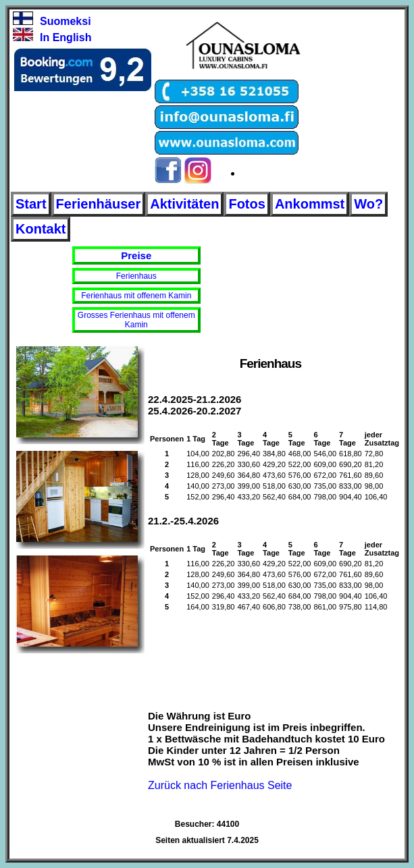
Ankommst (310, 204)
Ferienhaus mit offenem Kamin (136, 296)
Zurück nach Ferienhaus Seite (220, 785)
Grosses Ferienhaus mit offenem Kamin (136, 320)
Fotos (247, 204)
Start (31, 204)
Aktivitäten (184, 204)
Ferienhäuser (99, 204)
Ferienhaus (136, 276)
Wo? (368, 204)
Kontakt (41, 229)
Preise (136, 255)
